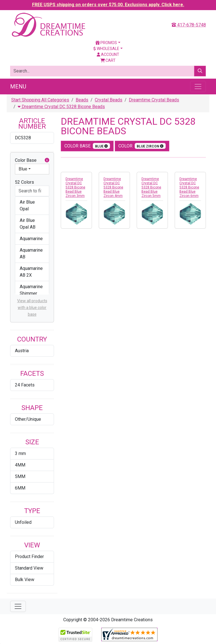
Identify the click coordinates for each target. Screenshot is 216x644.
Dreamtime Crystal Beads (154, 100)
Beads (82, 100)
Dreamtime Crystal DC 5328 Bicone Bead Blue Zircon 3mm (75, 187)
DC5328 (23, 138)
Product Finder (29, 557)
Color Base (32, 160)
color (142, 146)
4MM (20, 465)
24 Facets (25, 385)
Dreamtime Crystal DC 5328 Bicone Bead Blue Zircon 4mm (113, 187)
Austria (22, 351)
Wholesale (106, 49)
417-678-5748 (189, 25)
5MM (20, 476)
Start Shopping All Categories (40, 100)
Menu (18, 87)
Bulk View (25, 580)
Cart (108, 60)
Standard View (29, 568)
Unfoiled (23, 522)
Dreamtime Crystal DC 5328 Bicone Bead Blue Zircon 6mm (189, 187)
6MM (20, 488)
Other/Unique (28, 419)
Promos (106, 43)
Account (108, 54)
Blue (23, 169)
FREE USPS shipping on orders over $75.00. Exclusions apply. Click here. (108, 5)
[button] (47, 160)
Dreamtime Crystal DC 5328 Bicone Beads (61, 107)
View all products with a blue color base (32, 308)
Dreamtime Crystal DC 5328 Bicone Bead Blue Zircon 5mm (151, 187)
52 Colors (24, 182)
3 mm (20, 453)
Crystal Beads (109, 100)
